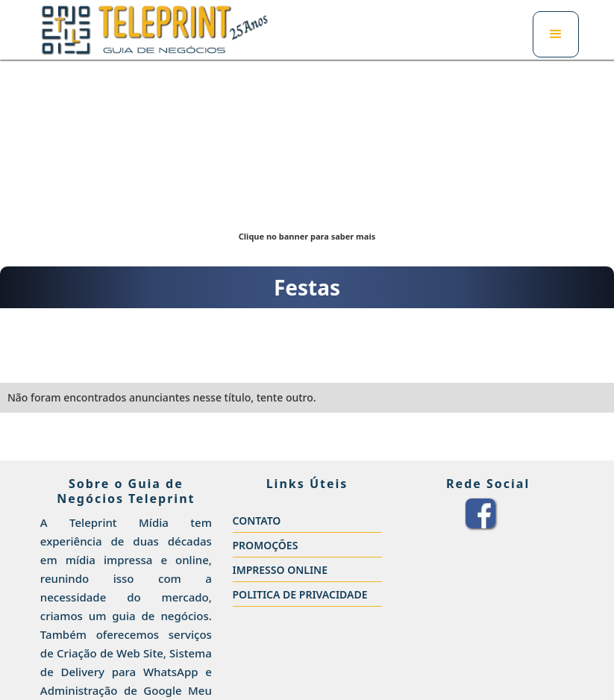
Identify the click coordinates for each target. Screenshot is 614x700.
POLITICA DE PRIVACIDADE (300, 594)
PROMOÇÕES (266, 545)
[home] (155, 30)
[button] (556, 34)
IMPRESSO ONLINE (281, 570)
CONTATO (257, 521)
